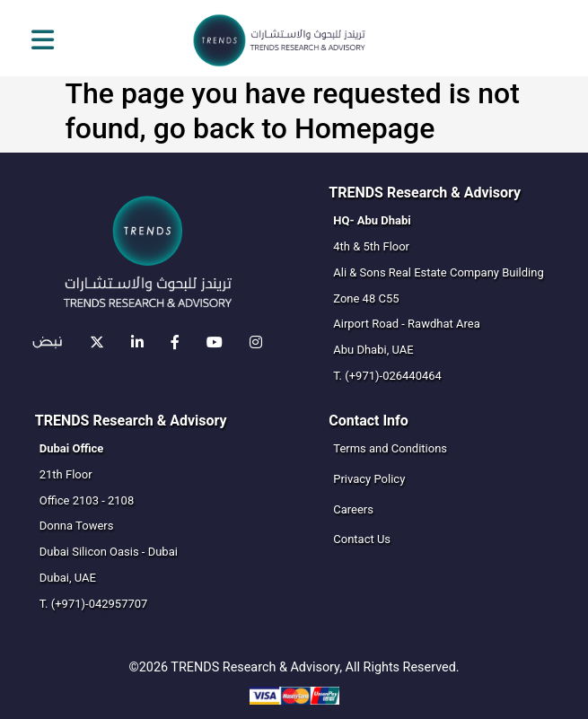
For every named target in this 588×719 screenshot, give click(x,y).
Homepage (364, 128)
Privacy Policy (369, 479)
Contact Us (362, 539)
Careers (353, 509)
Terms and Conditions (390, 448)
